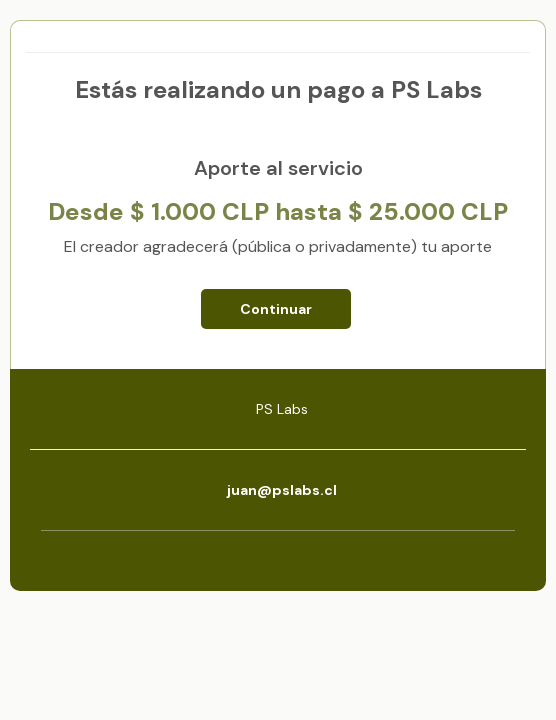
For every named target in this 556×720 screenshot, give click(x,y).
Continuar (276, 309)
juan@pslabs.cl (282, 490)
